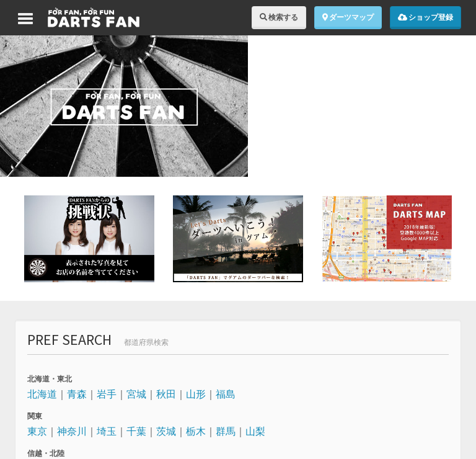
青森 (77, 394)
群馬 (226, 431)
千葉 (136, 431)
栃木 (196, 431)
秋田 (166, 394)
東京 (37, 431)
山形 (196, 394)
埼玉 (107, 431)
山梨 (255, 431)
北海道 (42, 394)
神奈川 (72, 431)
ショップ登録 (425, 17)
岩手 (107, 394)
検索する (279, 17)
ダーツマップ (348, 17)
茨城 (166, 431)
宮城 (136, 394)
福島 (226, 394)
